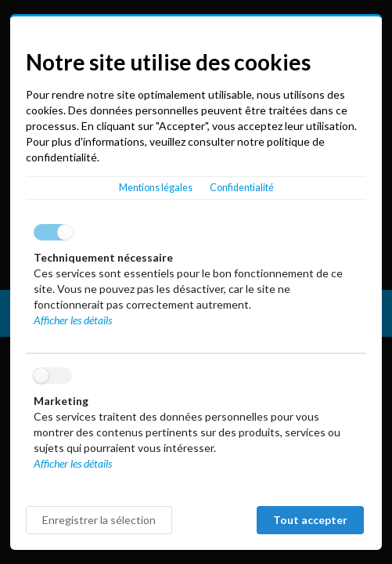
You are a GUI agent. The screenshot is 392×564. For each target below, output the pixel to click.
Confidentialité (242, 188)
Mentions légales (156, 188)
